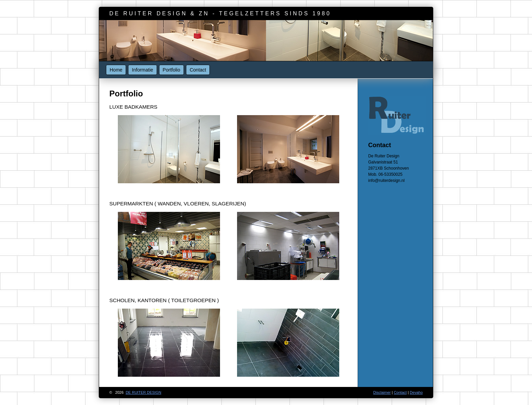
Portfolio (171, 70)
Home (116, 70)
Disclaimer (382, 392)
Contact (198, 70)
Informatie (142, 70)
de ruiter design (144, 392)
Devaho (416, 392)
